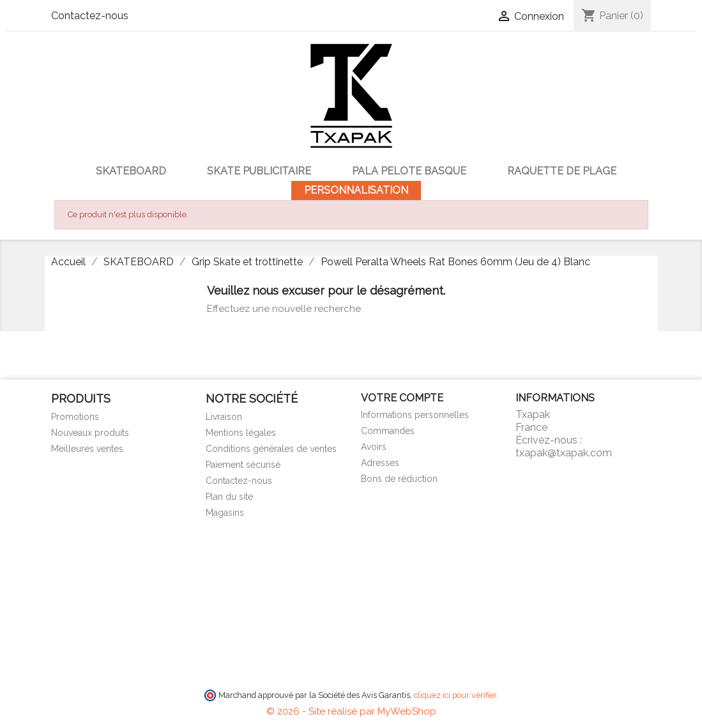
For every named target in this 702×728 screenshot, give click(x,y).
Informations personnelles (415, 415)
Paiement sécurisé (243, 465)
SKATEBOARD (131, 171)
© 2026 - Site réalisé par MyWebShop (351, 711)
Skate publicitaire (259, 171)
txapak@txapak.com (564, 453)
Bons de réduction (399, 479)
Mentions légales (241, 433)
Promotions (75, 417)
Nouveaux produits (90, 433)
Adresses (380, 463)
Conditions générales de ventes (271, 449)
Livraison (224, 417)
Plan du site (229, 497)
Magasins (225, 513)
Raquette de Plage (562, 171)
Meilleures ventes (87, 449)
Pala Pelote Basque (409, 171)
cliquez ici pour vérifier (455, 695)
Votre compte (402, 398)
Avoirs (374, 447)
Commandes (388, 431)
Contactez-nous (90, 16)
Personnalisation (356, 190)
